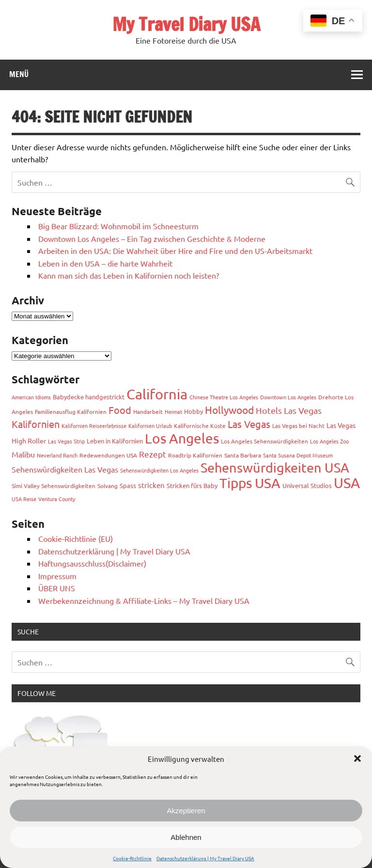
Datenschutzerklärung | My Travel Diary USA (205, 858)
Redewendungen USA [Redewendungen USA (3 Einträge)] (108, 455)
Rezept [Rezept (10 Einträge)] (153, 454)
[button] (357, 758)
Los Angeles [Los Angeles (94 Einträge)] (182, 438)
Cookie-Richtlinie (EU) (76, 538)
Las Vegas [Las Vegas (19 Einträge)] (249, 424)
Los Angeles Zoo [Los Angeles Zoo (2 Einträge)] (329, 441)
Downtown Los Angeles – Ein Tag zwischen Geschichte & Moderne (152, 238)
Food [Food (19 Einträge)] (120, 410)
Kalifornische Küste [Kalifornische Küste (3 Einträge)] (200, 426)
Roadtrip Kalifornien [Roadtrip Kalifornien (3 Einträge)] (195, 455)
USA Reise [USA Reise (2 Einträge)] (24, 499)
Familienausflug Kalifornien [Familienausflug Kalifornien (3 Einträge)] (71, 411)
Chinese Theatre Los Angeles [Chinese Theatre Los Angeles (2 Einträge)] (224, 397)
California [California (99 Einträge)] (157, 394)
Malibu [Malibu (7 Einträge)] (23, 454)
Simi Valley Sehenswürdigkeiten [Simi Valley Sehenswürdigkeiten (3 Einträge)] (54, 486)
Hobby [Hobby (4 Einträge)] (194, 411)
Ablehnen (186, 837)
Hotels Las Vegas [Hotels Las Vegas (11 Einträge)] (289, 410)
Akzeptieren (186, 811)
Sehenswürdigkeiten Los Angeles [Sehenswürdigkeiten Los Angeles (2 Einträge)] (159, 470)
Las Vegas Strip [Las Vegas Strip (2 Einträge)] (66, 441)
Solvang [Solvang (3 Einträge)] (108, 486)
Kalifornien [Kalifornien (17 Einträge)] (36, 424)
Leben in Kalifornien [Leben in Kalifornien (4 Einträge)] (115, 441)
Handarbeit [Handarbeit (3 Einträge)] (148, 411)
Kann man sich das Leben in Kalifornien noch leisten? (129, 275)
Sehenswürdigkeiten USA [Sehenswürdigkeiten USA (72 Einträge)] (275, 467)
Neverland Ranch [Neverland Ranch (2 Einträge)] (57, 455)
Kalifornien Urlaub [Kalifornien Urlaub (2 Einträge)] (150, 426)
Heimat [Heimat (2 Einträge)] (173, 411)
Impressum (57, 576)
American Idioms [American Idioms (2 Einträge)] (31, 397)
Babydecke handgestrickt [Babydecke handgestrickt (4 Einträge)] (89, 397)
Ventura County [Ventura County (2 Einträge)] (57, 499)
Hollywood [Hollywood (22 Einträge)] (229, 410)
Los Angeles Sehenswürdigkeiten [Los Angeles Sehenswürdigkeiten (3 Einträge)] (264, 441)
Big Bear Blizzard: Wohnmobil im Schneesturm (118, 226)
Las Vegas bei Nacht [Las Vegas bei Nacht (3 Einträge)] (298, 426)
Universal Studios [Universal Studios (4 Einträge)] (307, 485)
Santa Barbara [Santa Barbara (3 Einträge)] (243, 455)
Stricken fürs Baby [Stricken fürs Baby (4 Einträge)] (192, 485)
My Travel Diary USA (186, 24)
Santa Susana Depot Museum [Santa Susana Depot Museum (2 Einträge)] (298, 455)
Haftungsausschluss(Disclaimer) (92, 563)
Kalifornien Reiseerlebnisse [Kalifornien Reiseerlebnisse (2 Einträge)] (94, 426)
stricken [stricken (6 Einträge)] (151, 485)
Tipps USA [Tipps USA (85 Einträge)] (250, 483)
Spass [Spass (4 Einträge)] (128, 485)
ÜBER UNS (57, 588)
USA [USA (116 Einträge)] (347, 483)
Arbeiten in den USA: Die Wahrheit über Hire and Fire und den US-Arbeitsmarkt (175, 251)
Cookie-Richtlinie (132, 858)
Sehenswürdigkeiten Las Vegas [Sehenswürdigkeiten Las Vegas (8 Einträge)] (65, 469)
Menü (19, 74)
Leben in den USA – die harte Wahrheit (105, 263)
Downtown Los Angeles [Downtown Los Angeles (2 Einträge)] (288, 397)
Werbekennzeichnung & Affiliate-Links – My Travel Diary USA (144, 600)
